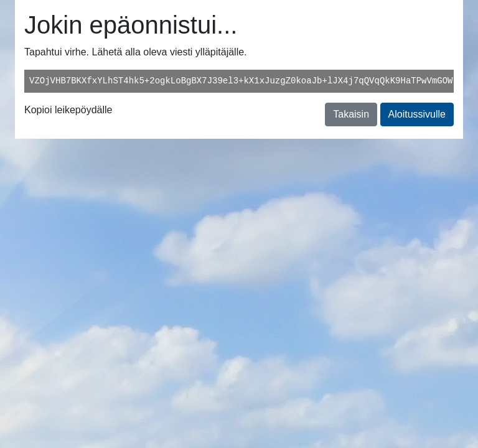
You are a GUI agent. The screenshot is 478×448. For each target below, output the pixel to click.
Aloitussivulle (417, 114)
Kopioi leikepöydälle (68, 110)
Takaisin (351, 114)
